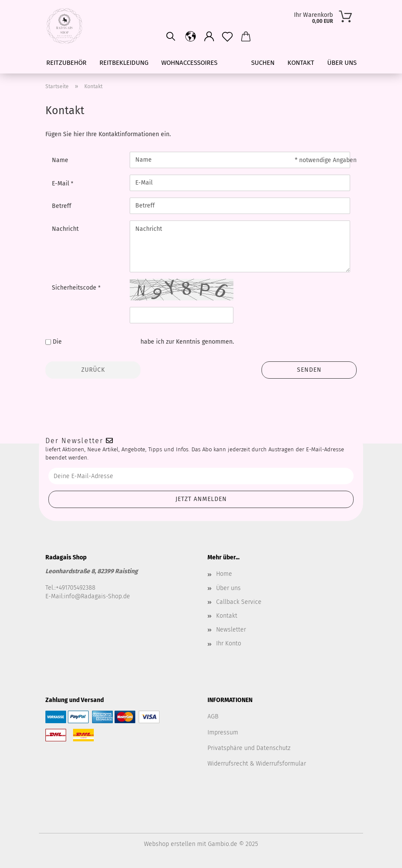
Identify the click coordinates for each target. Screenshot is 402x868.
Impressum (223, 732)
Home (224, 574)
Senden (309, 370)
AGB (213, 716)
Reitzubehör (66, 63)
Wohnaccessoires (189, 63)
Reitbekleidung (124, 63)
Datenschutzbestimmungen (101, 342)
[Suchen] (171, 37)
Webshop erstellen (170, 844)
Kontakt (301, 63)
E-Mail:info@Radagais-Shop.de (88, 596)
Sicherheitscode (75, 288)
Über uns (342, 63)
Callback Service (239, 602)
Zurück (93, 370)
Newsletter (231, 630)
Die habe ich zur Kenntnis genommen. (143, 342)
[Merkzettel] (228, 37)
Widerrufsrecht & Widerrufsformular (257, 764)
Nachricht (65, 229)
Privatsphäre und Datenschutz (249, 748)
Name (60, 160)
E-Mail (61, 183)
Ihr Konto (229, 643)
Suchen (263, 63)
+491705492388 (76, 588)
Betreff (62, 206)
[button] (209, 37)
